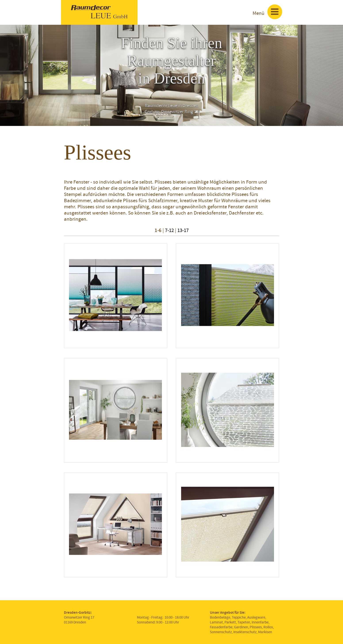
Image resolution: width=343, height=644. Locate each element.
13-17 (183, 230)
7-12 (169, 230)
